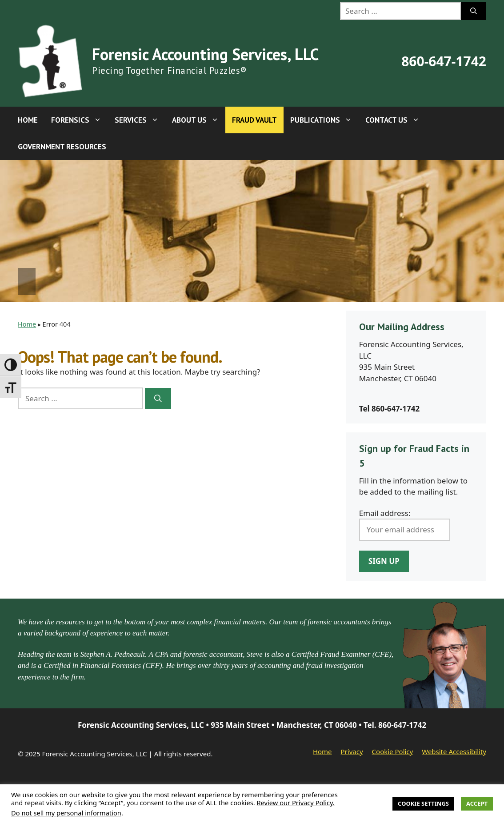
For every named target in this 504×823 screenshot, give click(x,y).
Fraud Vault (254, 120)
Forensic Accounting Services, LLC (205, 54)
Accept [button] (477, 803)
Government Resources (62, 147)
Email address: (385, 513)
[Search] (474, 11)
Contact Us (396, 120)
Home (28, 120)
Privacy (352, 751)
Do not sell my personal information (66, 813)
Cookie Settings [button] (423, 803)
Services (140, 120)
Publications (324, 120)
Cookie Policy (393, 751)
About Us (199, 120)
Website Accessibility (454, 751)
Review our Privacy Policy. (296, 803)
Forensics (80, 120)
